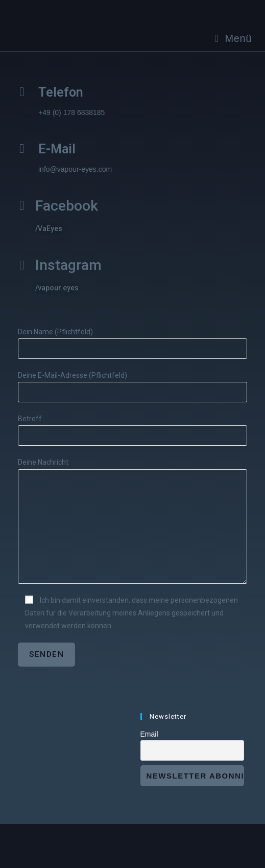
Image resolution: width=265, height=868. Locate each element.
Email (149, 734)
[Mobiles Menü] (234, 38)
